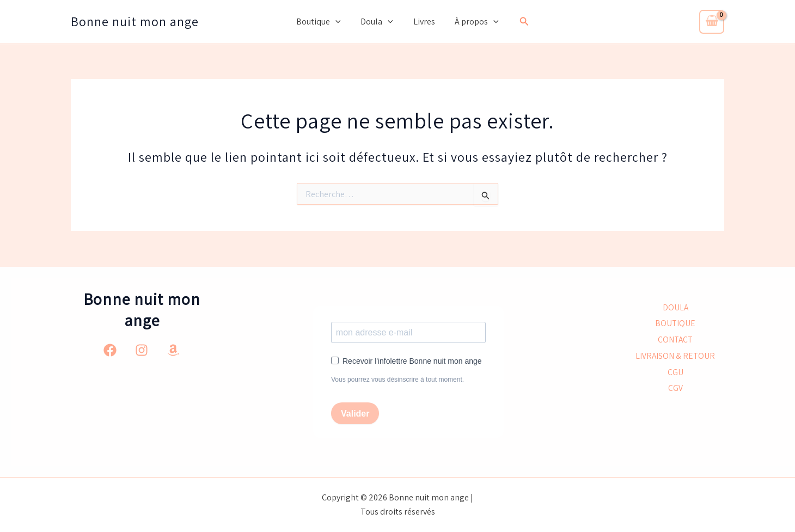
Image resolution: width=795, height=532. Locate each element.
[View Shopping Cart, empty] (712, 22)
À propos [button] (473, 22)
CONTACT (675, 340)
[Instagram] (142, 350)
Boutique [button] (322, 22)
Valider (355, 414)
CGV (675, 390)
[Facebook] (110, 350)
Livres (423, 22)
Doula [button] (378, 22)
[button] (339, 22)
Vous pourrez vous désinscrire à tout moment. (397, 380)
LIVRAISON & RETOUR (675, 356)
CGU (675, 373)
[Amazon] (173, 350)
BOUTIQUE (675, 323)
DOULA (675, 307)
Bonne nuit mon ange (135, 21)
